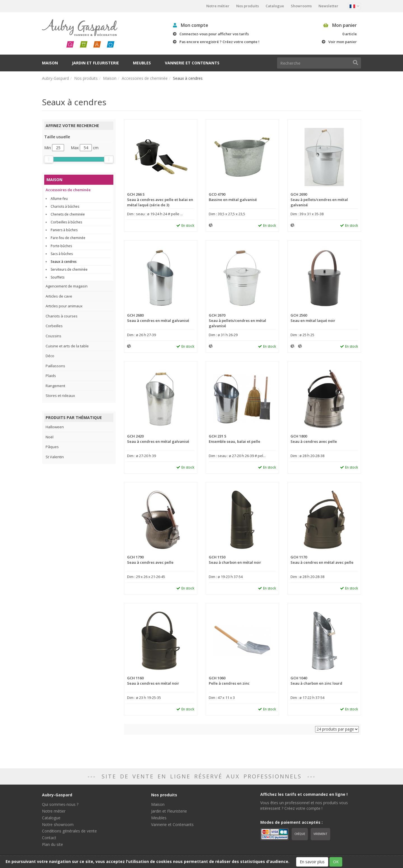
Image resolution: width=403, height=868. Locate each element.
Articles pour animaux (64, 306)
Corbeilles (54, 326)
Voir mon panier (343, 42)
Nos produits (248, 6)
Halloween (55, 427)
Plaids (51, 376)
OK (336, 862)
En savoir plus (312, 862)
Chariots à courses (62, 316)
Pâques (52, 447)
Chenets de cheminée (68, 214)
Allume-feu (59, 199)
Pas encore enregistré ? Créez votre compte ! (219, 42)
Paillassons (55, 366)
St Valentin (55, 457)
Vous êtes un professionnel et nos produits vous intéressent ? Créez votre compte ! (304, 805)
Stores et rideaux (60, 396)
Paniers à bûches (64, 230)
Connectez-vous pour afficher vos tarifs (214, 34)
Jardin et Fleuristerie (95, 63)
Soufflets (58, 277)
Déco (50, 356)
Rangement (55, 386)
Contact (49, 838)
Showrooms (301, 6)
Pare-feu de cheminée (68, 238)
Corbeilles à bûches (66, 222)
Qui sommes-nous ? (60, 804)
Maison (50, 63)
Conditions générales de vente (69, 831)
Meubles (142, 63)
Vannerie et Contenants (192, 63)
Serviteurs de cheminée (69, 269)
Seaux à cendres (64, 262)
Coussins (53, 336)
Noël (50, 437)
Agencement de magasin (67, 286)
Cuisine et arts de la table (67, 346)
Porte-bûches (61, 246)
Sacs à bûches (62, 254)
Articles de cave (59, 296)
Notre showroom (58, 824)
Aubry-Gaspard (55, 78)
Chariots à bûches (65, 206)
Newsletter (328, 6)
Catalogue (275, 6)
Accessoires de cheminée (145, 78)
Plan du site (52, 844)
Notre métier (218, 6)
